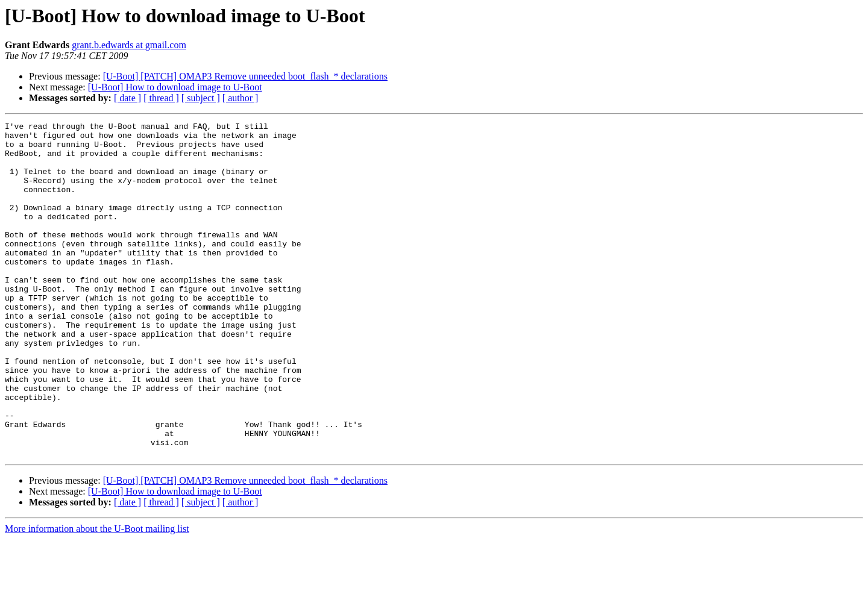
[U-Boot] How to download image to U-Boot (175, 87)
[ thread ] (161, 98)
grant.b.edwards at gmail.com (129, 45)
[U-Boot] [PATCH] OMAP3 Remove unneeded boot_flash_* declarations (245, 76)
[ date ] (127, 98)
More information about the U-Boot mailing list (97, 595)
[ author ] (241, 98)
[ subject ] (201, 98)
